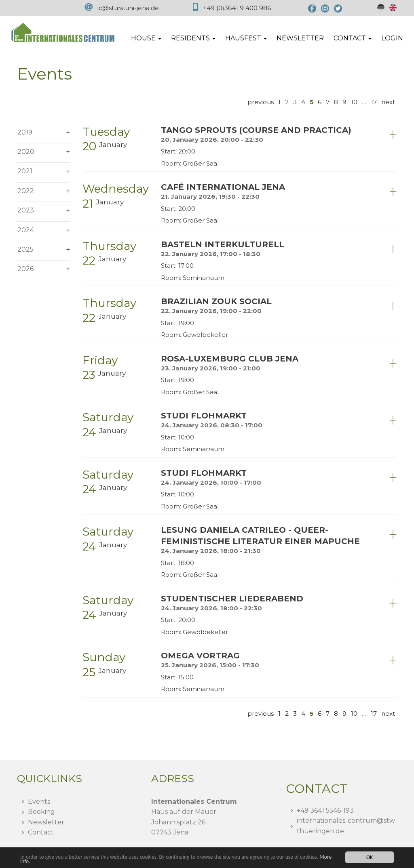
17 (374, 102)
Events (39, 802)
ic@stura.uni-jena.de (128, 8)
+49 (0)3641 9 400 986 (237, 8)
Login (392, 38)
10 (354, 102)
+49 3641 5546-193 (325, 810)
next (388, 102)
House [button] (146, 38)
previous (261, 102)
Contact (41, 832)
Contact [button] (353, 38)
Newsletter (300, 38)
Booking (41, 812)
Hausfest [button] (246, 38)
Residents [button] (193, 38)
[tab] (240, 146)
